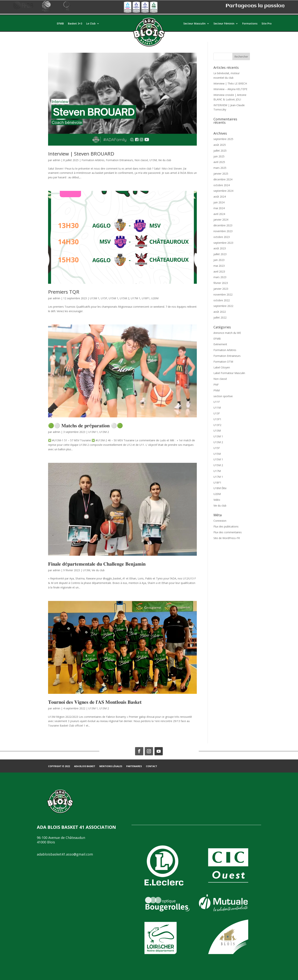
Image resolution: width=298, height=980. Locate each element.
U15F (104, 298)
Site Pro (267, 24)
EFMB (60, 24)
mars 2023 (220, 277)
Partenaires (134, 766)
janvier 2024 (221, 220)
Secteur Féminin (224, 24)
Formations (250, 24)
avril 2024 (219, 214)
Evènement (220, 344)
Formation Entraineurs (119, 160)
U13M (153, 160)
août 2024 (220, 197)
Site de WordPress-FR (227, 538)
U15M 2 (124, 298)
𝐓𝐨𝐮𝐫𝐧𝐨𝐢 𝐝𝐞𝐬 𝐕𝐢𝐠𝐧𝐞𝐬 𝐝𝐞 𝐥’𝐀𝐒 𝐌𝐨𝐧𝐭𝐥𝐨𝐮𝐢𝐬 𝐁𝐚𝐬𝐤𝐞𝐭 (95, 702)
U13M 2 (104, 432)
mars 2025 (220, 168)
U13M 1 (95, 298)
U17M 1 (136, 298)
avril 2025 (219, 162)
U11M (217, 408)
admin (56, 160)
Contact (152, 766)
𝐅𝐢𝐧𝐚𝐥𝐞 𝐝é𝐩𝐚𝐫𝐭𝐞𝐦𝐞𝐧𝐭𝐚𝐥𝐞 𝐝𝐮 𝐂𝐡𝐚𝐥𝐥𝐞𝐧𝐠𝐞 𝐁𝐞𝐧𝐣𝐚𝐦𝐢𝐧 (97, 564)
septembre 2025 (223, 139)
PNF (216, 385)
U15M (217, 454)
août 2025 (220, 145)
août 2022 (220, 312)
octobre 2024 (222, 185)
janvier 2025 (221, 174)
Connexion (220, 521)
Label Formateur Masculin (229, 373)
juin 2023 (219, 260)
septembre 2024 (223, 191)
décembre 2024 (223, 179)
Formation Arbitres (93, 160)
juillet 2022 (220, 317)
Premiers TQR (64, 292)
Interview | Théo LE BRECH (230, 83)
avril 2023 (219, 271)
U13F (217, 413)
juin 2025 (219, 156)
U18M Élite (220, 488)
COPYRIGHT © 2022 (59, 766)
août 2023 (220, 248)
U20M (155, 298)
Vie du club (165, 160)
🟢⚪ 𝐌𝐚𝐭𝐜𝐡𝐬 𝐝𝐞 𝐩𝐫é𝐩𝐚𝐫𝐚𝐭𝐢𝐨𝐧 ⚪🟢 (85, 425)
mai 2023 (219, 266)
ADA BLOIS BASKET (85, 766)
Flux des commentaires (228, 532)
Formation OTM (223, 362)
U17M (217, 471)
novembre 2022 (223, 294)
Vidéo (217, 500)
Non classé (141, 160)
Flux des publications (226, 526)
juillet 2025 (220, 151)
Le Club (91, 24)
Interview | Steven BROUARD (81, 154)
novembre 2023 (223, 231)
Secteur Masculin (194, 24)
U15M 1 (113, 298)
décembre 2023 (223, 225)
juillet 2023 (220, 254)
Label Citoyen (222, 367)
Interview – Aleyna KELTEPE (230, 89)
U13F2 (217, 425)
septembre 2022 (223, 306)
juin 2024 (219, 202)
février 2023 (221, 283)
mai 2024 (219, 208)
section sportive (223, 396)
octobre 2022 (222, 300)
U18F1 (146, 298)
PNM (217, 390)
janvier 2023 (221, 289)
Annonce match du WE (227, 333)
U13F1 (217, 419)
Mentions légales (111, 766)
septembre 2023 (223, 243)
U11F (217, 402)
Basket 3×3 (75, 24)
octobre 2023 (222, 237)
